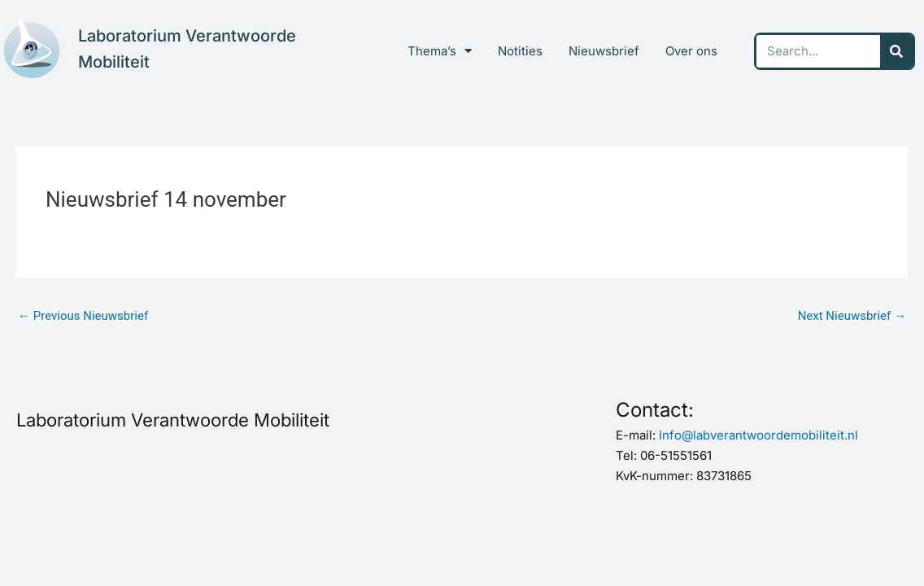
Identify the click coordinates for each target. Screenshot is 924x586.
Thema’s (440, 51)
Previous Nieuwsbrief (83, 316)
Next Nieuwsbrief (852, 316)
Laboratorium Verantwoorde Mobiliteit (173, 420)
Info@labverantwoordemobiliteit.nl (758, 435)
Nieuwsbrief (604, 51)
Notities (520, 51)
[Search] (896, 51)
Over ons (691, 51)
